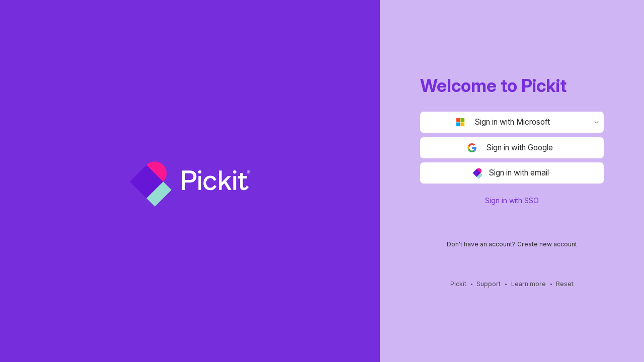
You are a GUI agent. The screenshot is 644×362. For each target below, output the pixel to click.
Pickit (458, 284)
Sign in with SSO (512, 200)
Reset (565, 284)
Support (489, 284)
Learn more (529, 284)
